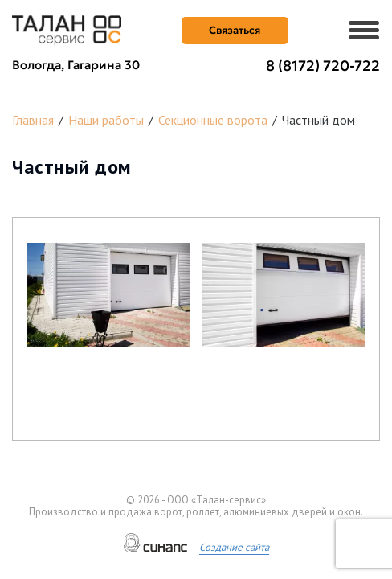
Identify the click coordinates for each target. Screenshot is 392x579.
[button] (109, 295)
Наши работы (106, 120)
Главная (33, 120)
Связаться (235, 30)
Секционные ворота (213, 120)
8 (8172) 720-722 (323, 66)
